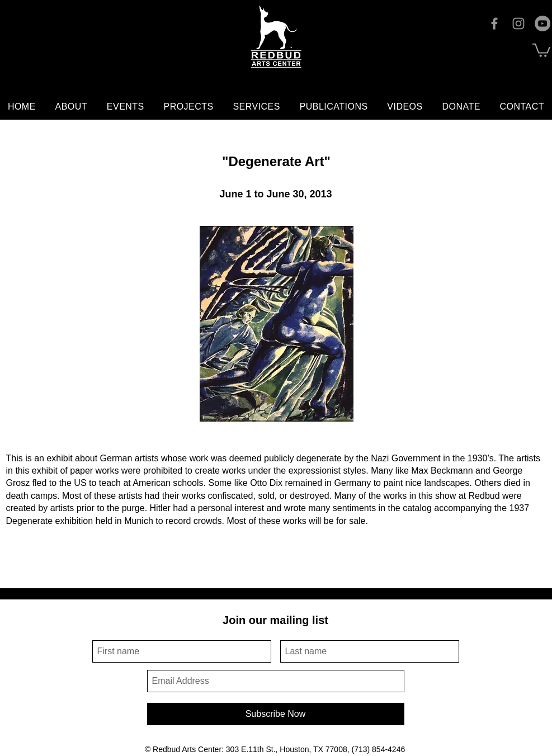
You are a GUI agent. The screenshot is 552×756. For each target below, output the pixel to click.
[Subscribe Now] (276, 714)
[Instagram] (518, 23)
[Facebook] (494, 23)
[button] (541, 49)
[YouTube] (542, 23)
